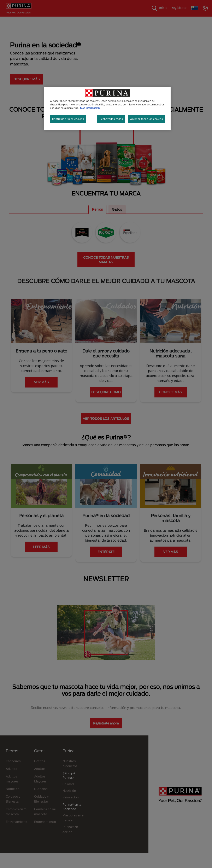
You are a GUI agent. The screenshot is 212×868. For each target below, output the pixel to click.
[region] (107, 109)
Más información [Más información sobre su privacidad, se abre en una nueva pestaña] (90, 108)
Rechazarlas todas (111, 119)
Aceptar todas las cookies (146, 119)
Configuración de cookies (68, 119)
